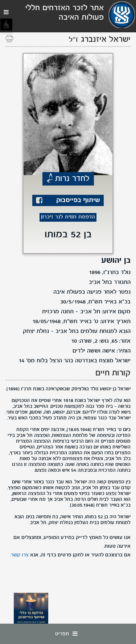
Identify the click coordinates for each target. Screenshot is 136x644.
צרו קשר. (19, 555)
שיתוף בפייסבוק (78, 200)
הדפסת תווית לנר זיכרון (68, 217)
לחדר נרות (72, 179)
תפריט (68, 634)
